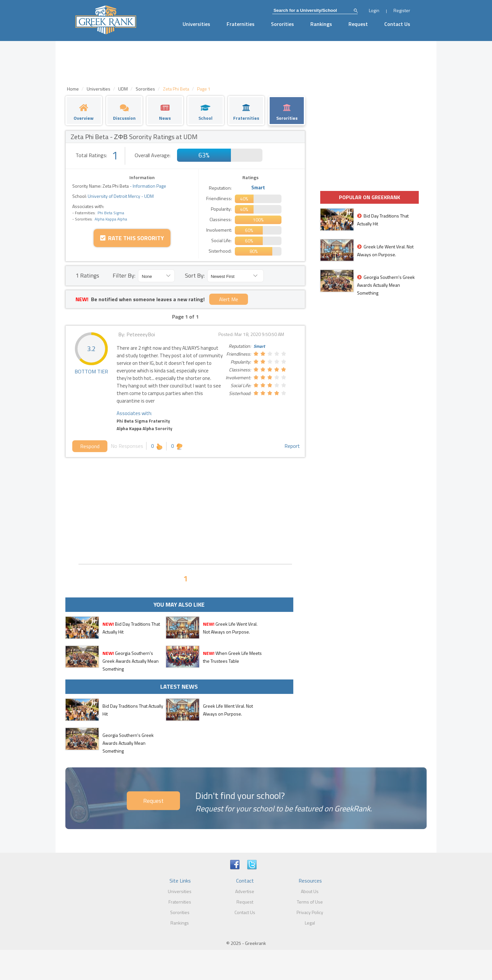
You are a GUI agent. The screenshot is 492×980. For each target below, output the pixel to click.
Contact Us (397, 24)
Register (402, 10)
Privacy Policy (310, 912)
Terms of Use (310, 902)
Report (292, 446)
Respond (90, 446)
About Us (310, 891)
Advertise (245, 891)
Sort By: (195, 275)
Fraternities (241, 24)
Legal (310, 923)
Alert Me (229, 299)
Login (374, 10)
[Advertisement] (185, 510)
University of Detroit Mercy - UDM (120, 196)
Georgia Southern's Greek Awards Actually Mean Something (131, 661)
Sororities (282, 24)
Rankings (321, 24)
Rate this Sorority (132, 238)
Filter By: (124, 275)
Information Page (149, 186)
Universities (196, 24)
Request (358, 24)
